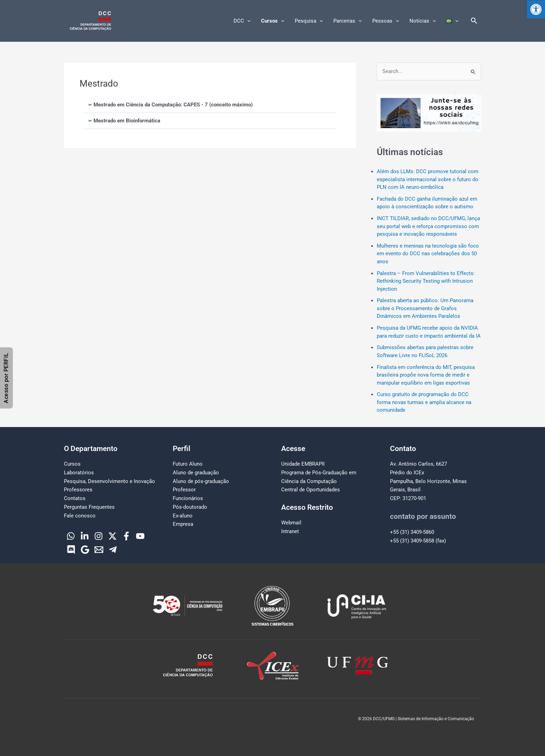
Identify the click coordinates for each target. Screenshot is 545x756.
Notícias (423, 21)
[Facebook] (126, 536)
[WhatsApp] (71, 536)
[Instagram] (99, 536)
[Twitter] (112, 536)
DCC (242, 21)
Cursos (273, 21)
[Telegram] (113, 550)
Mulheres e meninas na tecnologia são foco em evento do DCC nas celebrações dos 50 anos (428, 254)
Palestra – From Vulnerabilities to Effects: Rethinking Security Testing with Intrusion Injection (426, 281)
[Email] (99, 550)
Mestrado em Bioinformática (127, 121)
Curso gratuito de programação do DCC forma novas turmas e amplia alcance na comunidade (424, 402)
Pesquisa (309, 21)
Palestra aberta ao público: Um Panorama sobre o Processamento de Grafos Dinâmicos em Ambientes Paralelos (425, 308)
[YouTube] (140, 536)
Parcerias (348, 21)
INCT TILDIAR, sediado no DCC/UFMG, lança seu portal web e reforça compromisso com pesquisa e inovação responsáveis (428, 226)
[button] (536, 9)
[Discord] (71, 550)
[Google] (85, 550)
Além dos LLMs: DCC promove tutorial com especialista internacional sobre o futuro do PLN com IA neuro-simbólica (428, 179)
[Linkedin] (85, 536)
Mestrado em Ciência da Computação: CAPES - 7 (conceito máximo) (173, 105)
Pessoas (386, 21)
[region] (429, 113)
